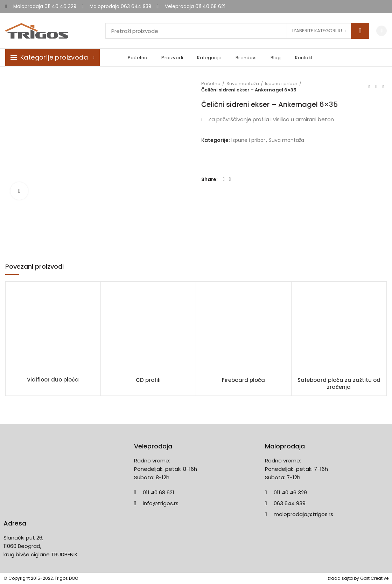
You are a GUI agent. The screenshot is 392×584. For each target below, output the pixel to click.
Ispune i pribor (281, 84)
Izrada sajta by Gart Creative (358, 578)
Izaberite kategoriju (317, 31)
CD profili (148, 380)
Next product (383, 87)
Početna (211, 84)
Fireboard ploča (243, 380)
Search (360, 31)
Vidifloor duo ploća (53, 380)
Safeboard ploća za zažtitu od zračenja (339, 383)
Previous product (369, 87)
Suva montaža (243, 84)
